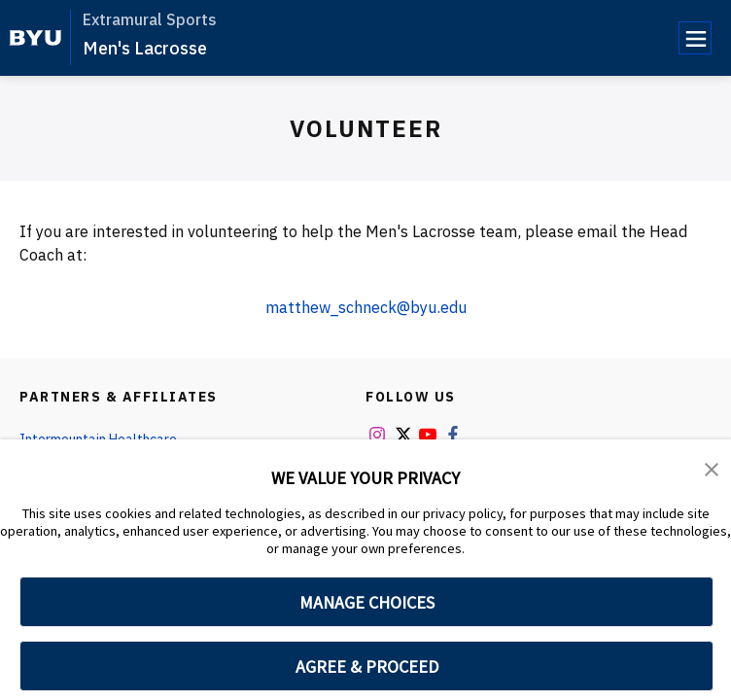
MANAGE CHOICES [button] (367, 602)
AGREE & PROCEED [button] (367, 666)
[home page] (35, 38)
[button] (712, 468)
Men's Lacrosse (145, 48)
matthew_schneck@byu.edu (366, 307)
